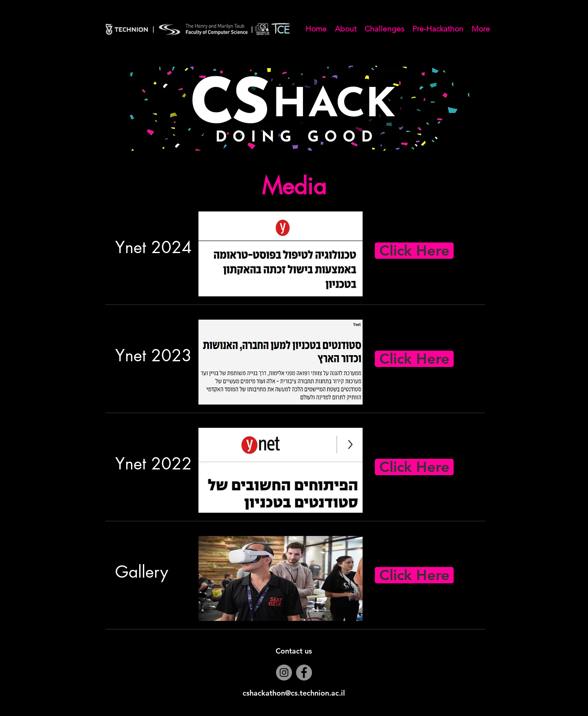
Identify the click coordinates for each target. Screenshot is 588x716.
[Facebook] (304, 673)
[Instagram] (284, 673)
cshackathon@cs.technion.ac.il (294, 693)
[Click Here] (414, 251)
